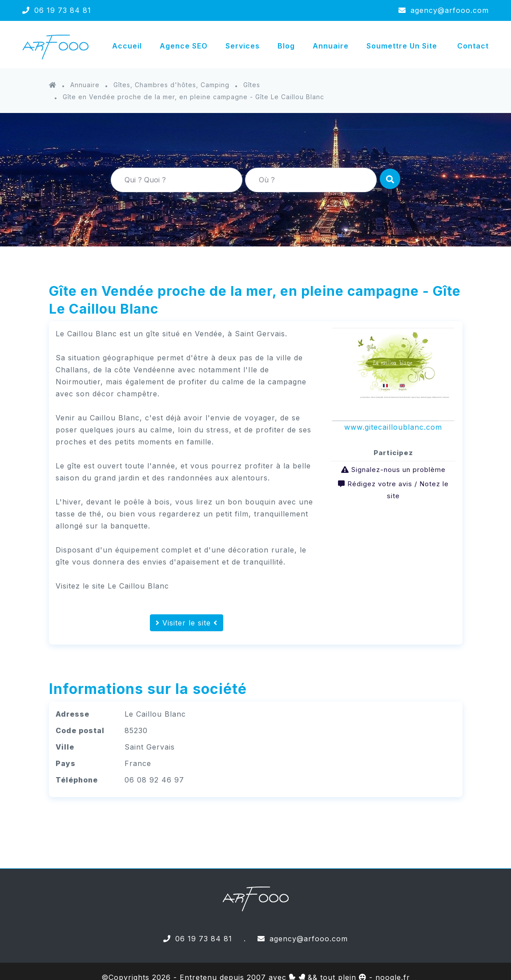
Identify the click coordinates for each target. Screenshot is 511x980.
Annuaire (331, 46)
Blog (286, 46)
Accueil (127, 46)
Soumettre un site (402, 46)
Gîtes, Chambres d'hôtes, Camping (171, 85)
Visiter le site (187, 623)
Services (243, 46)
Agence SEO (184, 46)
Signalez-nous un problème (398, 470)
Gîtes (252, 85)
